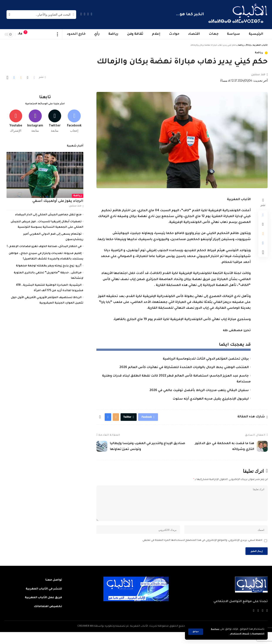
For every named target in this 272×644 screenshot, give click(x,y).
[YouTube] (85, 14)
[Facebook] (92, 14)
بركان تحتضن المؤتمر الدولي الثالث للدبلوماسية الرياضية (206, 359)
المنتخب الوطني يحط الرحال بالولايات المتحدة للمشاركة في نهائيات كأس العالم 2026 (184, 368)
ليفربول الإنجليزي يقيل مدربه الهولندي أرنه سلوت (211, 399)
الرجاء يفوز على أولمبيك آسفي (58, 200)
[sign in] (34, 34)
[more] (58, 34)
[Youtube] (16, 119)
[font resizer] (20, 34)
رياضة (259, 53)
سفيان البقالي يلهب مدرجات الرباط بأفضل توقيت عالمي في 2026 (199, 391)
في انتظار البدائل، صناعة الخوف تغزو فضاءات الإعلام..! (44, 245)
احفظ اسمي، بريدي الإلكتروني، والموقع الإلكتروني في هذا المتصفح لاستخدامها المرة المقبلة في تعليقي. (202, 551)
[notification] (28, 34)
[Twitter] (88, 14)
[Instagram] (81, 14)
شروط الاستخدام (236, 634)
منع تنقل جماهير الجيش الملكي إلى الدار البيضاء (48, 213)
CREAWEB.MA (86, 638)
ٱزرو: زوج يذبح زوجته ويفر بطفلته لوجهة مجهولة (49, 264)
